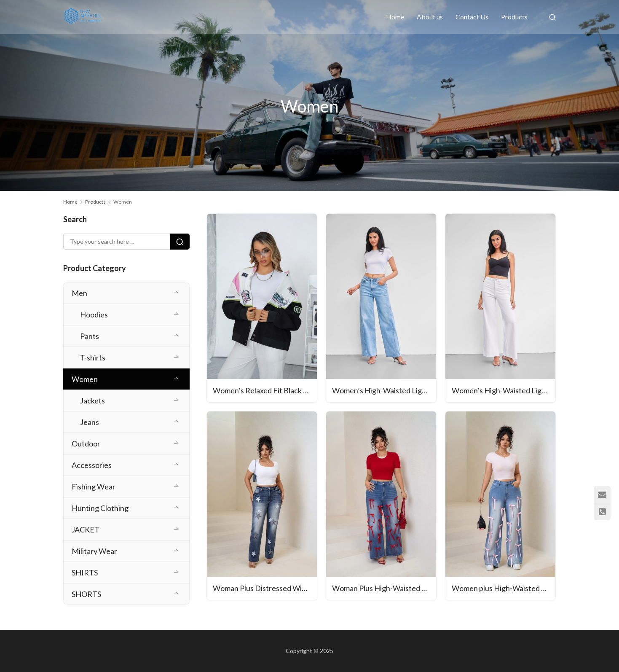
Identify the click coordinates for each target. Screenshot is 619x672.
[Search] (552, 17)
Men (79, 293)
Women (85, 379)
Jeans (90, 422)
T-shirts (93, 358)
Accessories (92, 465)
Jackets (92, 401)
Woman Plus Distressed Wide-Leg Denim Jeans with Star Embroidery (265, 589)
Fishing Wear (94, 487)
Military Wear (94, 551)
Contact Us (472, 17)
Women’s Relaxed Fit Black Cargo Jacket (265, 391)
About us (430, 17)
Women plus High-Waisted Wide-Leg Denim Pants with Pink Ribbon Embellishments (504, 589)
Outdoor (86, 444)
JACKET (86, 530)
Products (514, 17)
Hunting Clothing (100, 508)
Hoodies (94, 314)
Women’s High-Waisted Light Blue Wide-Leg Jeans (385, 391)
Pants (90, 336)
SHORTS (86, 594)
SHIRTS (85, 573)
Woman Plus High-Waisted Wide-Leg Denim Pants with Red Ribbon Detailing (385, 589)
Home (395, 17)
